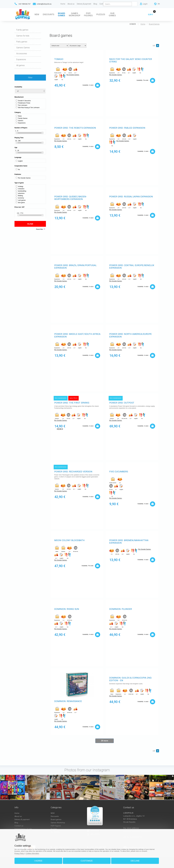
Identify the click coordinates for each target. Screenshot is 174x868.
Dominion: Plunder (121, 609)
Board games (154, 24)
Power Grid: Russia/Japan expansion (131, 197)
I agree (40, 860)
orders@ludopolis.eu (44, 4)
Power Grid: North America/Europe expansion (130, 336)
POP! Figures (56, 826)
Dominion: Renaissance (68, 701)
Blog (16, 823)
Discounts (55, 816)
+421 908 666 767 (24, 4)
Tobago (59, 59)
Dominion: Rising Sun (67, 609)
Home (143, 24)
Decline (133, 860)
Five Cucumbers (119, 472)
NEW (53, 813)
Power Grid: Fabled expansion (127, 128)
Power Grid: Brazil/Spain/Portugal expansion (75, 267)
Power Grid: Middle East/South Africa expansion (77, 336)
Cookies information (36, 853)
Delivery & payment (22, 819)
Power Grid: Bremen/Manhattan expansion (129, 542)
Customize (87, 860)
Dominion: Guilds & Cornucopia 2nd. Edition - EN (131, 679)
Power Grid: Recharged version (73, 472)
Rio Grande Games (73, 75)
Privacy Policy (22, 853)
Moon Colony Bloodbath (69, 540)
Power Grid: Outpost (122, 403)
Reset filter (40, 229)
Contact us (19, 826)
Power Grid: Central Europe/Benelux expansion (132, 267)
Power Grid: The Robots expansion (75, 128)
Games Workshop (58, 823)
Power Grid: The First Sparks (72, 403)
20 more (105, 741)
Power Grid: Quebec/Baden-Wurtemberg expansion (71, 198)
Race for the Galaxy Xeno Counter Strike (131, 61)
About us (18, 816)
